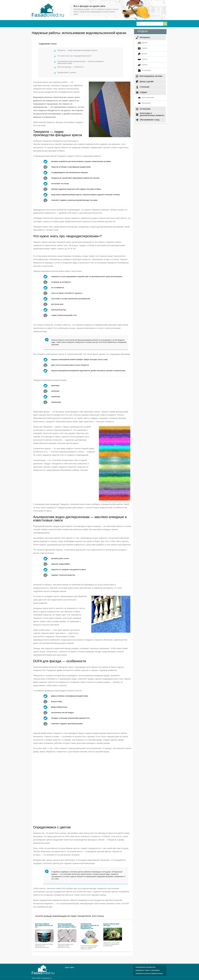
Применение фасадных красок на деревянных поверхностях (90, 926)
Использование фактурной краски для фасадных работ (67, 926)
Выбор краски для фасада (111, 925)
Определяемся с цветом (67, 72)
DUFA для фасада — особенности (70, 67)
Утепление (145, 87)
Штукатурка (146, 70)
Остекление (145, 109)
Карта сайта (70, 967)
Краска (144, 54)
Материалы (145, 37)
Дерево (145, 43)
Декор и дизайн (147, 81)
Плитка (145, 59)
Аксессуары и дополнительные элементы (152, 114)
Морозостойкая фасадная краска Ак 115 (44, 926)
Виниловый (146, 103)
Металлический (148, 98)
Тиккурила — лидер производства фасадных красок (77, 50)
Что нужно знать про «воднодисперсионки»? (74, 56)
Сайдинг (144, 92)
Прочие (145, 65)
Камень (145, 48)
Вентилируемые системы (151, 76)
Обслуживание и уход (150, 120)
